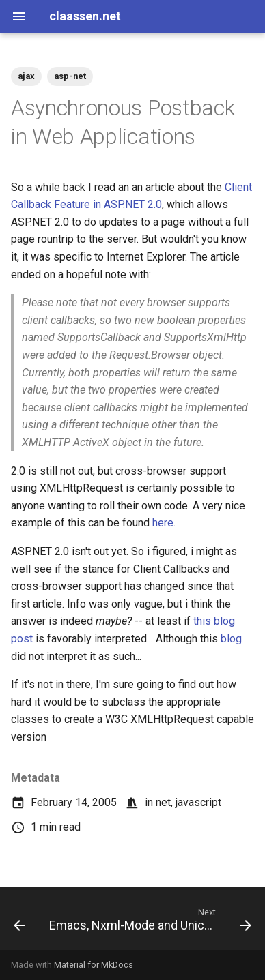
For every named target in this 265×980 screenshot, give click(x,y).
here (163, 523)
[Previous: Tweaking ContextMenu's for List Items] (19, 923)
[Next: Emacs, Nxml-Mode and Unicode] (149, 923)
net (163, 802)
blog (231, 639)
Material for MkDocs (94, 965)
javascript (198, 802)
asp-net (70, 76)
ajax (26, 76)
